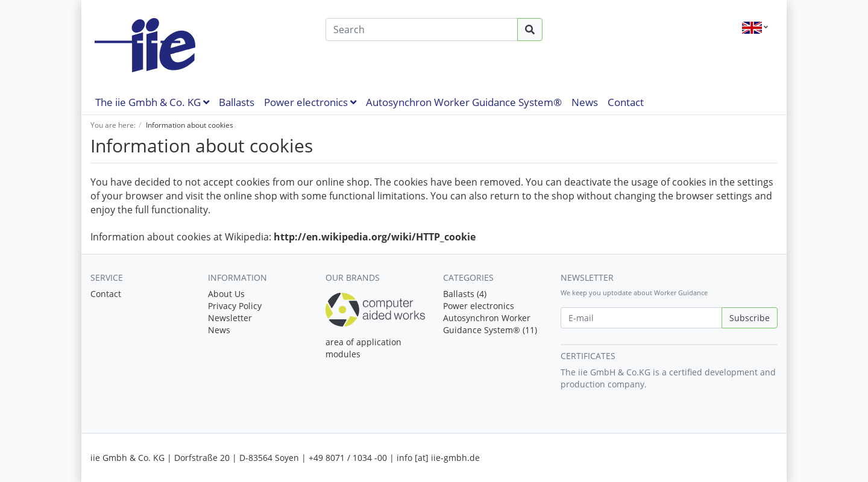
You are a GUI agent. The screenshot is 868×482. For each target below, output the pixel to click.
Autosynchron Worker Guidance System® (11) (490, 324)
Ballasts (237, 102)
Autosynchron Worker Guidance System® (464, 102)
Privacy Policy (235, 306)
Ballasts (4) (465, 294)
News (585, 102)
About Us (226, 294)
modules (343, 354)
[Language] (755, 28)
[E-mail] (641, 318)
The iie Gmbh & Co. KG (152, 102)
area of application (363, 342)
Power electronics (310, 102)
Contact (626, 102)
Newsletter (230, 318)
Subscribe (750, 318)
